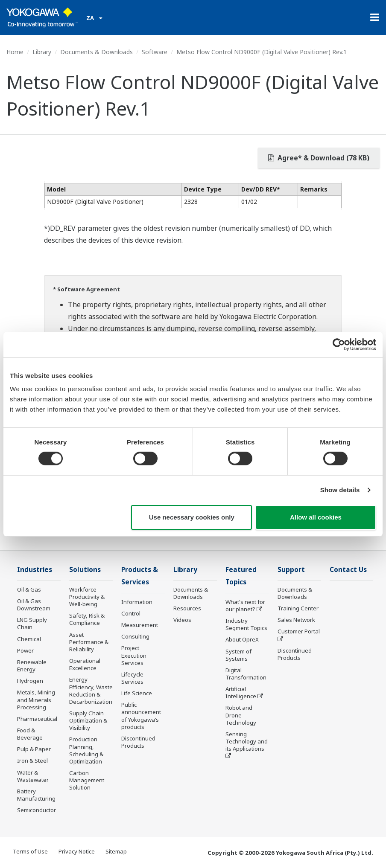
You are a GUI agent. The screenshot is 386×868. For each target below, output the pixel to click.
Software (155, 52)
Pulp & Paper (34, 749)
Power (25, 650)
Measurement (140, 625)
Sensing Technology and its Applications (247, 741)
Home (15, 52)
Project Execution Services (134, 655)
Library (42, 52)
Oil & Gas (29, 589)
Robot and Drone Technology (241, 715)
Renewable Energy (32, 666)
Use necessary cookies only (192, 517)
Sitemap (116, 851)
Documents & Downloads (96, 52)
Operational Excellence (85, 664)
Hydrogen (30, 681)
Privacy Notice (77, 851)
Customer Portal (299, 631)
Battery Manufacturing (36, 795)
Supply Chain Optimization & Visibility (88, 720)
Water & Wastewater (33, 776)
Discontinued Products (138, 742)
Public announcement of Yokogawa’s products (141, 716)
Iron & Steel (32, 761)
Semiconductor (37, 810)
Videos (182, 620)
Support (291, 570)
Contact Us (348, 570)
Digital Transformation (246, 674)
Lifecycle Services (132, 678)
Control (131, 613)
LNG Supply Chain (32, 623)
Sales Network (296, 620)
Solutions (85, 570)
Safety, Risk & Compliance (87, 619)
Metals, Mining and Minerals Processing (36, 700)
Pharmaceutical (37, 719)
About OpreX (242, 639)
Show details (340, 490)
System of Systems (238, 655)
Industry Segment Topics (246, 624)
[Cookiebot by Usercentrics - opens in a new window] (339, 344)
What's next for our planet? (245, 605)
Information (137, 602)
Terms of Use (30, 851)
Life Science (137, 693)
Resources (187, 608)
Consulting (135, 636)
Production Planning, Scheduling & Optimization (86, 750)
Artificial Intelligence (241, 692)
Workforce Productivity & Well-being (87, 597)
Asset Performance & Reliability (89, 642)
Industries (35, 570)
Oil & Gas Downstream (34, 605)
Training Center (298, 608)
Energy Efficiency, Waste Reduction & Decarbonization (91, 690)
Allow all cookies (316, 517)
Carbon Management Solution (87, 780)
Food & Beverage (30, 734)
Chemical (29, 639)
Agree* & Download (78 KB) (319, 158)
